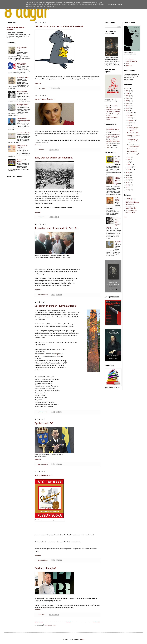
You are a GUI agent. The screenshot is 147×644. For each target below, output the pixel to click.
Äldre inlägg (97, 622)
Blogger (82, 639)
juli (128, 125)
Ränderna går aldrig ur (23, 77)
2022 (128, 98)
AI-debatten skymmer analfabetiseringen (23, 105)
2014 (128, 178)
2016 (128, 173)
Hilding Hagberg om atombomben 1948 (131, 208)
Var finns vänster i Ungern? (117, 199)
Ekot (125, 217)
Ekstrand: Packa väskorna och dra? (22, 64)
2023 (128, 96)
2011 (128, 185)
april (129, 162)
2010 (128, 187)
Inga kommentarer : (43, 295)
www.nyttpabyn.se (57, 354)
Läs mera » (38, 83)
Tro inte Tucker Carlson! (113, 112)
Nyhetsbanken (130, 59)
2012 (128, 183)
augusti (130, 123)
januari (130, 169)
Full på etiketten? (44, 475)
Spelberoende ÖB (44, 423)
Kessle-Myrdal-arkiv (131, 61)
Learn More (112, 5)
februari (130, 167)
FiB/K (127, 63)
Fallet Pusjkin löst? (131, 199)
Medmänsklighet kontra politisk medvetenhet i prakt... (113, 136)
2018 (128, 108)
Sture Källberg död (22, 92)
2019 (128, 106)
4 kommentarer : (42, 88)
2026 (128, 88)
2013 (128, 180)
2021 (128, 101)
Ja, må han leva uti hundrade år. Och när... (57, 228)
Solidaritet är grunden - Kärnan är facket (56, 306)
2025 (128, 91)
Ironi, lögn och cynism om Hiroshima (54, 158)
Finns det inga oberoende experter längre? (118, 160)
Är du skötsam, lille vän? (23, 133)
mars (129, 165)
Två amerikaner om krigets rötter (22, 146)
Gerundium (129, 65)
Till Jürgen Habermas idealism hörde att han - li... (113, 141)
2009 (128, 190)
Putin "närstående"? (45, 99)
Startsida (68, 622)
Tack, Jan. (109, 145)
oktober (130, 118)
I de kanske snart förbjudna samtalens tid (23, 119)
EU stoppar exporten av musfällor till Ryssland (59, 26)
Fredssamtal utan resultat (114, 110)
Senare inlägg (39, 622)
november (130, 115)
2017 (128, 111)
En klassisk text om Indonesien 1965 (131, 211)
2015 (128, 175)
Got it (120, 5)
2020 (128, 103)
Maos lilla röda (130, 205)
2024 (128, 93)
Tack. (108, 147)
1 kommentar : (41, 150)
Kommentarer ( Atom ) (51, 625)
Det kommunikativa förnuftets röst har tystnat (22, 49)
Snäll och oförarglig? (45, 568)
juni (129, 157)
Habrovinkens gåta (118, 242)
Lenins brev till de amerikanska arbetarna (132, 202)
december (130, 113)
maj (129, 160)
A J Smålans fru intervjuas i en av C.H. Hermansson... (113, 129)
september (131, 120)
